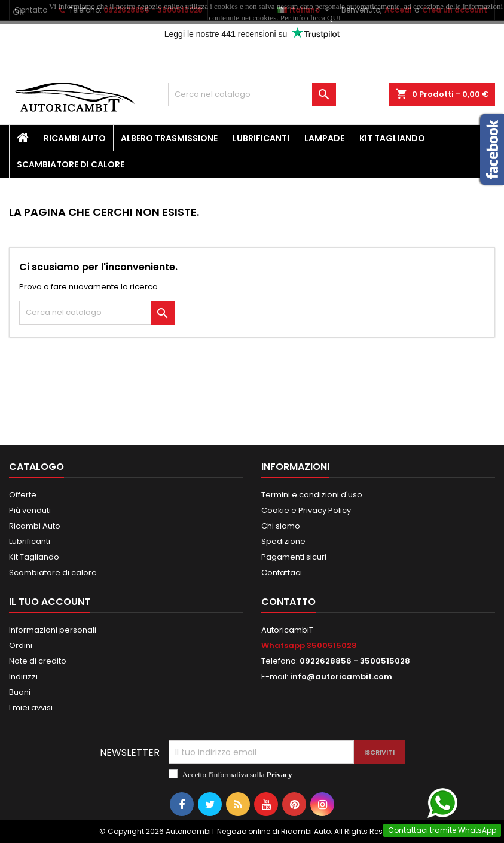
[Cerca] (252, 94)
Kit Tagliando (392, 138)
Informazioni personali (53, 630)
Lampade (324, 138)
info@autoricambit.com (341, 676)
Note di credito (38, 661)
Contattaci (282, 572)
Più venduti (30, 510)
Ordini (21, 645)
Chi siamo (281, 526)
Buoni (20, 692)
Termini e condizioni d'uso (312, 495)
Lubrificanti (261, 138)
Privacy (280, 775)
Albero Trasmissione (169, 138)
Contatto (288, 602)
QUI (334, 18)
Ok (19, 12)
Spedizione (283, 541)
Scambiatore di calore (71, 164)
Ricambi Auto (75, 138)
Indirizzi (23, 676)
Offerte (23, 495)
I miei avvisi (31, 708)
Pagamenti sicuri (294, 557)
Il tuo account (50, 602)
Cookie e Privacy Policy (306, 510)
